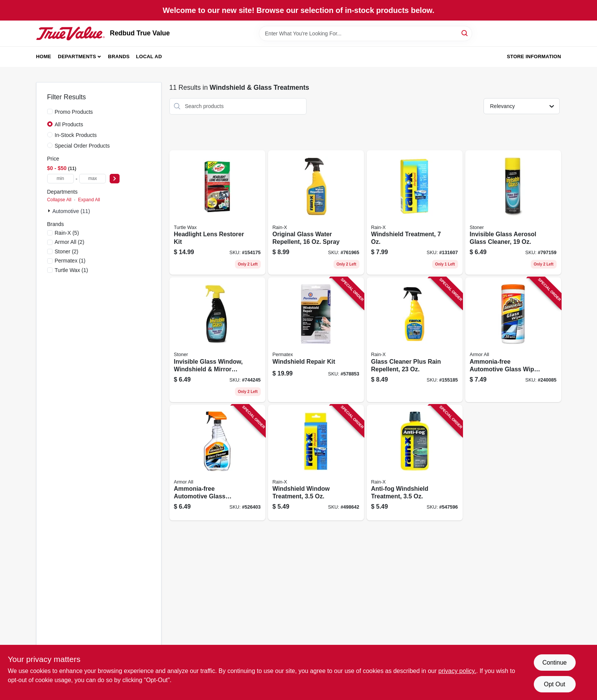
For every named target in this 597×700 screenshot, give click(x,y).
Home (44, 56)
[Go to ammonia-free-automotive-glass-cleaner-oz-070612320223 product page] (217, 463)
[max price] (93, 179)
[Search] (465, 33)
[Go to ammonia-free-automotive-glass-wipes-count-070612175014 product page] (513, 340)
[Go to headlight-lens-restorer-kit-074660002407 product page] (217, 213)
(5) (67, 233)
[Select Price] (115, 179)
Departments (77, 56)
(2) (70, 242)
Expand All (89, 200)
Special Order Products (82, 146)
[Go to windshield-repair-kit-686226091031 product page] (316, 340)
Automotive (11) (71, 211)
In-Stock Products (76, 135)
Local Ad (149, 56)
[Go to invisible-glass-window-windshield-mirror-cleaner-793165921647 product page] (217, 340)
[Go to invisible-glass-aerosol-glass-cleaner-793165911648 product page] (513, 213)
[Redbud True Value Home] (70, 33)
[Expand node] (50, 211)
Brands (119, 56)
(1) (70, 261)
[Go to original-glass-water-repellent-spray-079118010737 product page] (316, 213)
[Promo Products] (50, 111)
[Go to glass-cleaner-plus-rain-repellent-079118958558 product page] (415, 340)
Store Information (534, 56)
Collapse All (59, 200)
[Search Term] (366, 33)
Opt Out (554, 684)
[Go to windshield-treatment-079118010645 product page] (415, 213)
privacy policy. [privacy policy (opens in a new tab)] (457, 671)
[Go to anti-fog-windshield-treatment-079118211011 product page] (415, 463)
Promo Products (74, 112)
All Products (69, 124)
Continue (554, 663)
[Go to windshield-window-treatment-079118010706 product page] (316, 463)
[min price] (61, 179)
